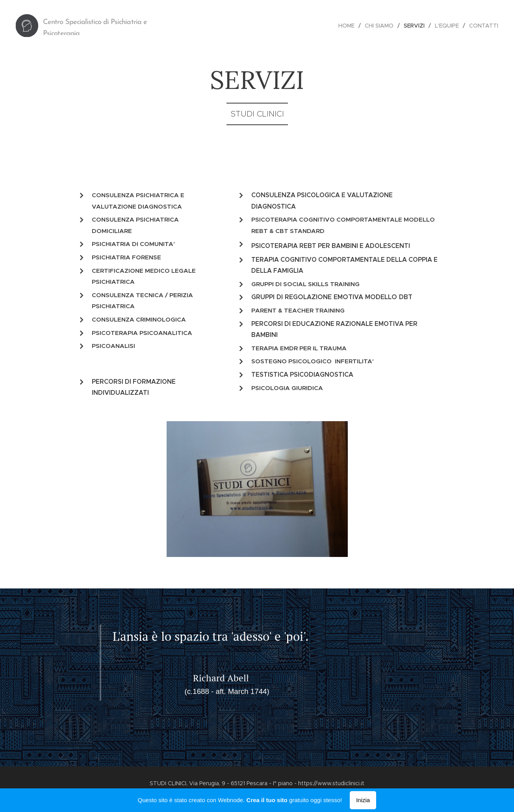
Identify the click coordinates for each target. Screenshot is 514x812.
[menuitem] (349, 26)
